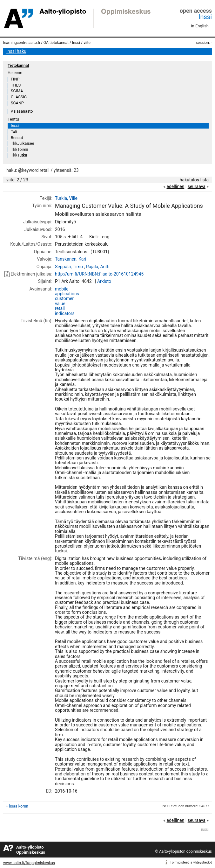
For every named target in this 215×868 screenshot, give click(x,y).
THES (16, 85)
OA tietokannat (56, 43)
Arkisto (104, 281)
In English (200, 26)
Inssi (205, 17)
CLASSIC (19, 97)
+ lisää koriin (17, 806)
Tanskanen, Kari (71, 259)
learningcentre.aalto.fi (22, 43)
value (60, 304)
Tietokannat (18, 65)
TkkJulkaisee (22, 143)
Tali (14, 132)
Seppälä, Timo (69, 267)
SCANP (17, 103)
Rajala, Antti (98, 267)
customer (64, 298)
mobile (62, 289)
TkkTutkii (19, 155)
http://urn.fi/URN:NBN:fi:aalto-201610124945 (99, 274)
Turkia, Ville (66, 198)
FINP (15, 79)
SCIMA (17, 91)
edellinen (175, 186)
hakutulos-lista (194, 180)
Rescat (17, 138)
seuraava (197, 186)
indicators (65, 313)
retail (60, 308)
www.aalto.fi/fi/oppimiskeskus (29, 863)
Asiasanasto (22, 111)
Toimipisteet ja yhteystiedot (191, 862)
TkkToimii (20, 149)
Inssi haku (16, 51)
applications (67, 294)
